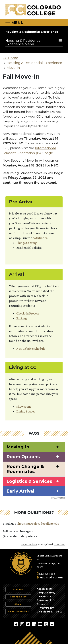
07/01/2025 (60, 544)
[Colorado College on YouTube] (41, 624)
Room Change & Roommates (25, 469)
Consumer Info (46, 600)
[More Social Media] (52, 624)
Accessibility (45, 589)
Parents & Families (18, 611)
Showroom (24, 407)
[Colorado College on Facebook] (17, 624)
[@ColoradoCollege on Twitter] (29, 624)
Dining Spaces (26, 411)
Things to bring (27, 243)
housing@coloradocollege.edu (39, 524)
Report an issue (29, 544)
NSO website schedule (31, 349)
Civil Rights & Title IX (49, 612)
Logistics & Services (29, 481)
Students (18, 589)
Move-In (13, 68)
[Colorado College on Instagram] (23, 624)
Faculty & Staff (18, 597)
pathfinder (40, 238)
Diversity (42, 604)
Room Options (23, 457)
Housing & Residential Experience (32, 32)
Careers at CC (45, 596)
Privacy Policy (45, 608)
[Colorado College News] (47, 624)
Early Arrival (20, 491)
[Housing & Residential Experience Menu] (34, 42)
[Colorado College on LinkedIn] (35, 624)
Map (42, 578)
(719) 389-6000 (46, 574)
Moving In (18, 447)
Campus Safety (46, 593)
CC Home (10, 58)
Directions (56, 578)
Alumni (18, 604)
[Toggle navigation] (14, 23)
